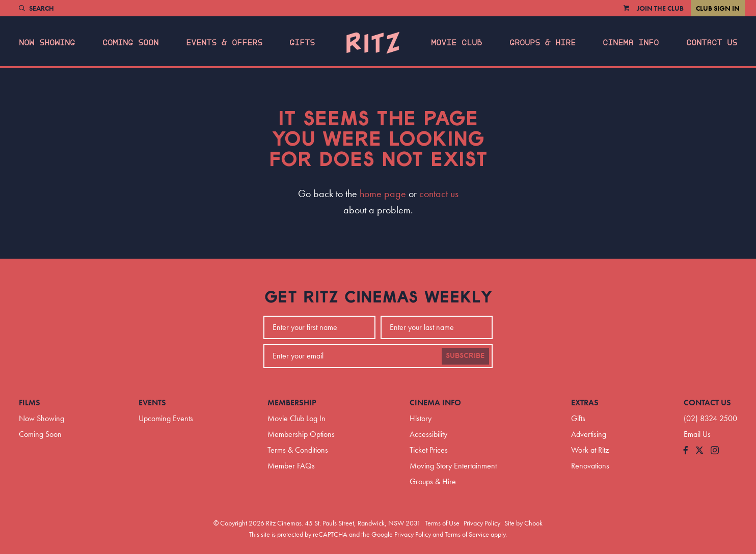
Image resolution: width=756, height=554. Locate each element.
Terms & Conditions (298, 450)
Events (152, 403)
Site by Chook (523, 523)
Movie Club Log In (296, 418)
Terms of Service (467, 534)
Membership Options (301, 434)
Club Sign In (718, 8)
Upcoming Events (166, 418)
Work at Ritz (590, 450)
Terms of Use (442, 523)
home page (383, 193)
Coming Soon (130, 43)
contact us (439, 193)
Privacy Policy (482, 523)
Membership (292, 403)
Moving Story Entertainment (453, 466)
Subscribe (465, 356)
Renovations (590, 466)
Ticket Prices (429, 450)
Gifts (302, 43)
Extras (585, 403)
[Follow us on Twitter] (699, 451)
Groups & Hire (543, 43)
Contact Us (712, 43)
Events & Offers (224, 43)
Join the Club (660, 8)
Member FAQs (291, 466)
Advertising (589, 434)
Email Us (697, 434)
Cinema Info (631, 43)
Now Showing (47, 43)
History (421, 418)
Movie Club (456, 43)
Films (30, 403)
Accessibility (428, 434)
